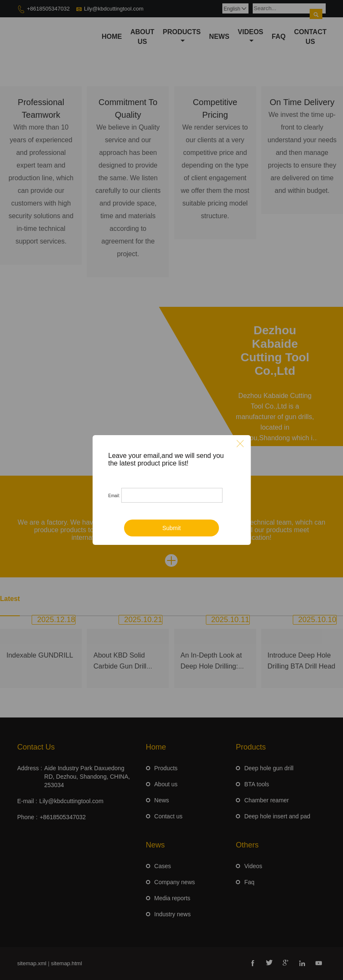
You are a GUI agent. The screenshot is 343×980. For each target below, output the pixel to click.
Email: (114, 496)
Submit (172, 528)
